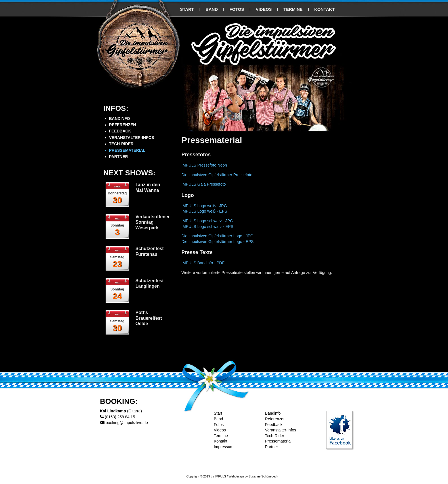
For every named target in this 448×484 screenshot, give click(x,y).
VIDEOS (264, 9)
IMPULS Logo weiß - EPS (204, 211)
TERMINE (293, 9)
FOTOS (237, 9)
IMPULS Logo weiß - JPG (204, 206)
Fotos (219, 425)
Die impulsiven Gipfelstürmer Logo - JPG (217, 236)
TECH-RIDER (121, 144)
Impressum (224, 447)
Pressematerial (278, 441)
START (187, 9)
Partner (271, 447)
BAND (212, 9)
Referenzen (275, 419)
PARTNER (119, 157)
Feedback (274, 425)
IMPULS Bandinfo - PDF (203, 263)
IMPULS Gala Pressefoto (204, 184)
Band (218, 419)
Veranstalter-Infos (280, 430)
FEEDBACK (120, 131)
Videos (220, 430)
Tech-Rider (275, 436)
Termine (221, 436)
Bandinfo (273, 413)
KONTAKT (325, 9)
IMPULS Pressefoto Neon (204, 165)
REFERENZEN (123, 125)
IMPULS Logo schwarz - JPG (207, 221)
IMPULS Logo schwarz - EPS (207, 227)
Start (218, 413)
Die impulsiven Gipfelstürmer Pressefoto (217, 175)
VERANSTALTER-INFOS (132, 138)
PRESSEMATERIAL (127, 150)
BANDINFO (120, 119)
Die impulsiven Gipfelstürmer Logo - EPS (217, 242)
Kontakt (220, 441)
